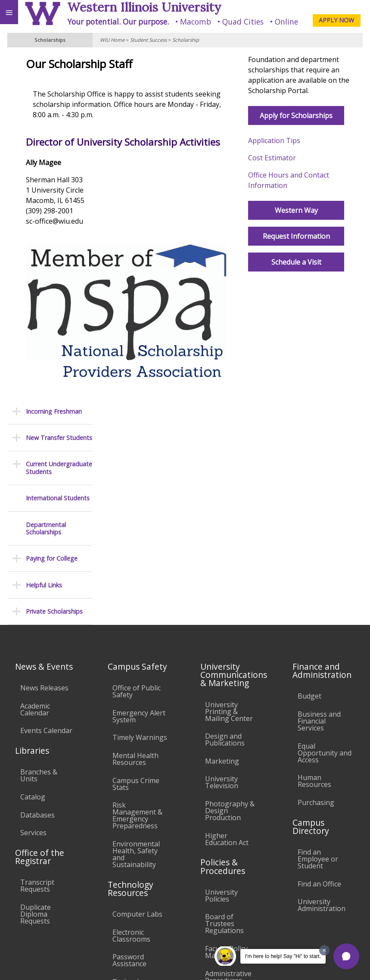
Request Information (311, 247)
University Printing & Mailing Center (229, 474)
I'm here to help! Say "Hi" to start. (283, 956)
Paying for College (52, 211)
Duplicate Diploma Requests (36, 677)
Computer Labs (137, 677)
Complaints (223, 817)
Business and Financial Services (319, 484)
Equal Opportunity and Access (325, 515)
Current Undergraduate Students (59, 120)
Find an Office (319, 646)
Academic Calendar (35, 472)
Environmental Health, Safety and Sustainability (136, 617)
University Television (222, 545)
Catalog (33, 559)
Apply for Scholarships (311, 126)
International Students (58, 151)
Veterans (176, 902)
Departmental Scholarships (46, 181)
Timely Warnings (140, 500)
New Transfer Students (59, 90)
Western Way (311, 221)
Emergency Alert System (139, 479)
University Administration (322, 668)
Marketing (222, 524)
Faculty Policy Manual (226, 715)
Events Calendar (46, 493)
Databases (37, 577)
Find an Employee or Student (318, 621)
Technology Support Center (138, 748)
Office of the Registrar (40, 619)
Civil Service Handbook (224, 771)
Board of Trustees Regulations (224, 686)
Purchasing (316, 565)
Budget (309, 459)
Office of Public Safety (137, 454)
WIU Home (112, 40)
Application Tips (299, 151)
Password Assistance (129, 723)
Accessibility (25, 902)
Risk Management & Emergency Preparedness (137, 578)
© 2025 (187, 964)
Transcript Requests (37, 648)
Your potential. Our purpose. (118, 22)
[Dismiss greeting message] (324, 950)
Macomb (196, 22)
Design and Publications (225, 502)
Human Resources (314, 543)
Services (33, 595)
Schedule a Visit (311, 272)
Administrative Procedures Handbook (228, 743)
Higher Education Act (227, 602)
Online (286, 22)
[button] (346, 956)
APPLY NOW (336, 20)
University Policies (221, 658)
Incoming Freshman (54, 64)
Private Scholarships (54, 264)
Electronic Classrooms (131, 698)
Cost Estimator (297, 168)
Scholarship (186, 40)
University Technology (132, 772)
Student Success (148, 40)
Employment (75, 902)
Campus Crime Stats (136, 546)
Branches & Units (39, 538)
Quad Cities (243, 22)
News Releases (44, 450)
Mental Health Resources (135, 521)
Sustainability (128, 902)
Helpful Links (44, 237)
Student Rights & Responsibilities (232, 796)
